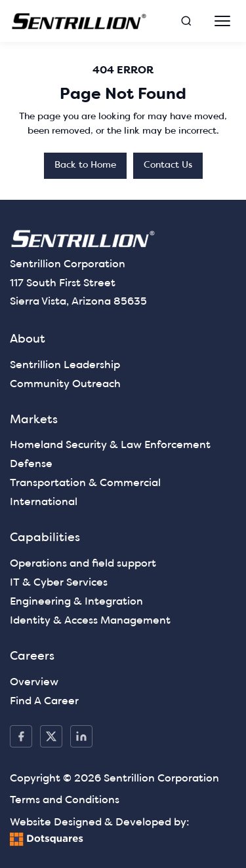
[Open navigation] (222, 21)
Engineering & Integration (76, 602)
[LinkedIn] (81, 736)
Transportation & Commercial (85, 483)
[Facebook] (21, 736)
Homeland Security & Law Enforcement (110, 445)
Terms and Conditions (65, 801)
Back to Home (85, 165)
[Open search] (186, 21)
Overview (34, 683)
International (44, 502)
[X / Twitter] (51, 736)
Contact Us (168, 165)
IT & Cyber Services (59, 583)
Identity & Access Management (90, 621)
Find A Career (44, 702)
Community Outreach (65, 385)
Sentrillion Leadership (65, 366)
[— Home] (79, 21)
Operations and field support (83, 564)
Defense (31, 464)
